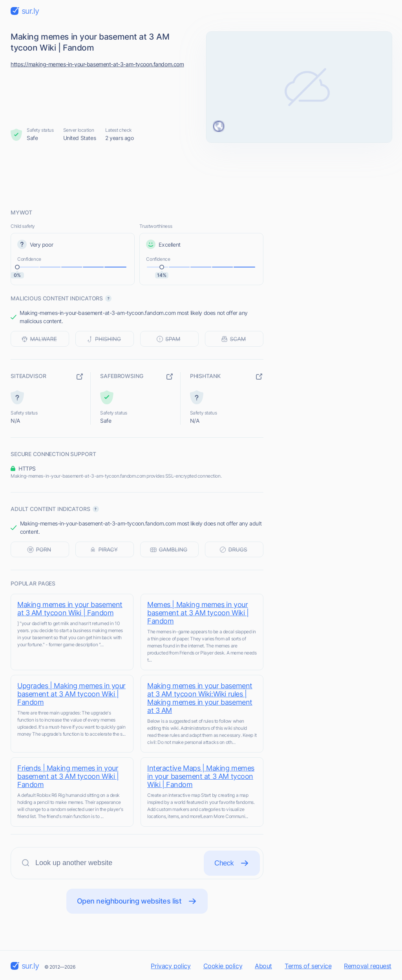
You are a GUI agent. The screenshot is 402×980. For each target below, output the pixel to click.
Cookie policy (223, 966)
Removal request (368, 966)
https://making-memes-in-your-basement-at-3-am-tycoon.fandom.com (97, 64)
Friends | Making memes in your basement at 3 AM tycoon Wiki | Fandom (68, 776)
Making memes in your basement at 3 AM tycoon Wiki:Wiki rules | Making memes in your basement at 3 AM (200, 698)
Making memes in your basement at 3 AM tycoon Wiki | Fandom (70, 609)
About (263, 966)
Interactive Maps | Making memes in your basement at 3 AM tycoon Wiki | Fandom (201, 776)
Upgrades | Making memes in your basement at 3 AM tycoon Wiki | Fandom (71, 694)
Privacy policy (171, 966)
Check (232, 863)
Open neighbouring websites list (137, 901)
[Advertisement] (201, 175)
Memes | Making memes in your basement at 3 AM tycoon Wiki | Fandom (198, 613)
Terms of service (308, 966)
